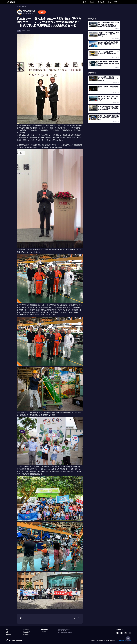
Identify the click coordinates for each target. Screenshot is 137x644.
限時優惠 (26, 635)
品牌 (7, 632)
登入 (116, 2)
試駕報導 (26, 630)
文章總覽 (101, 2)
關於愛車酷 (44, 630)
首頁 (85, 2)
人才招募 (43, 632)
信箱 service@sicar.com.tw (65, 632)
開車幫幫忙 (27, 632)
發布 (109, 2)
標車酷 (92, 2)
